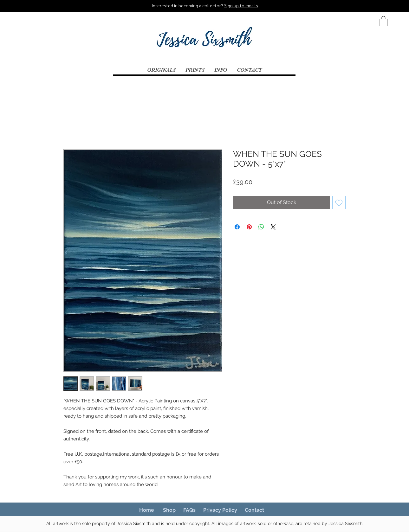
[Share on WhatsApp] (261, 227)
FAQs (189, 510)
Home (147, 510)
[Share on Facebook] (237, 227)
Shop (169, 510)
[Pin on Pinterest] (249, 227)
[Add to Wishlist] (339, 202)
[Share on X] (273, 227)
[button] (383, 21)
